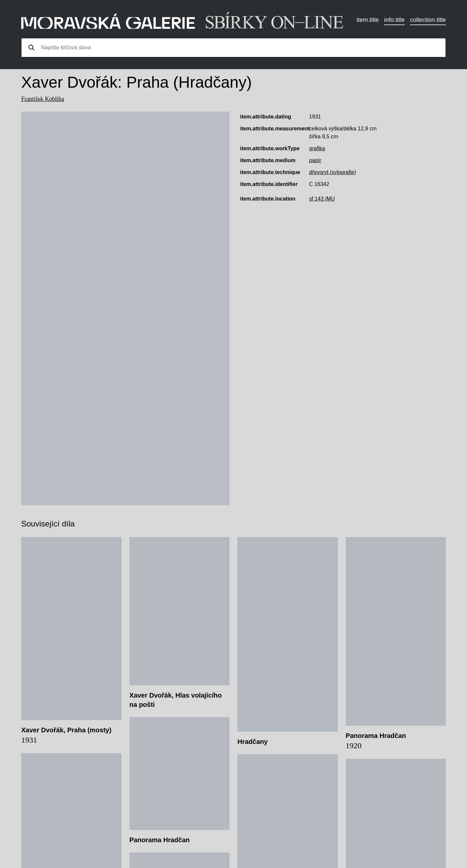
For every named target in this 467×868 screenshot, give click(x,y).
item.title (368, 20)
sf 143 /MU (322, 199)
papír (315, 160)
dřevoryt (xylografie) (332, 172)
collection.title (428, 20)
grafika (317, 148)
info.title (394, 20)
